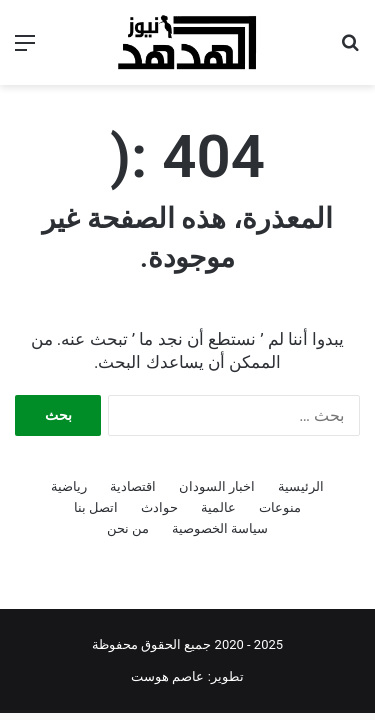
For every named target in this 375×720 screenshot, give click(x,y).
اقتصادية (133, 486)
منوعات (280, 507)
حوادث (159, 507)
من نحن (128, 528)
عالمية (218, 507)
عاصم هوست (167, 676)
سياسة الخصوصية (220, 528)
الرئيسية (301, 486)
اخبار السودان (217, 486)
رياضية (69, 486)
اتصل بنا (96, 507)
